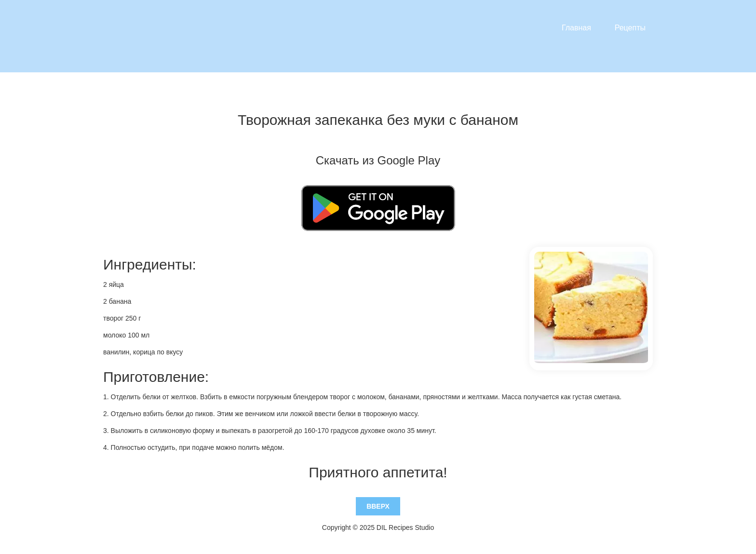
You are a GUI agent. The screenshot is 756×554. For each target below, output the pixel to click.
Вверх (378, 506)
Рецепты (630, 28)
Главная (576, 28)
